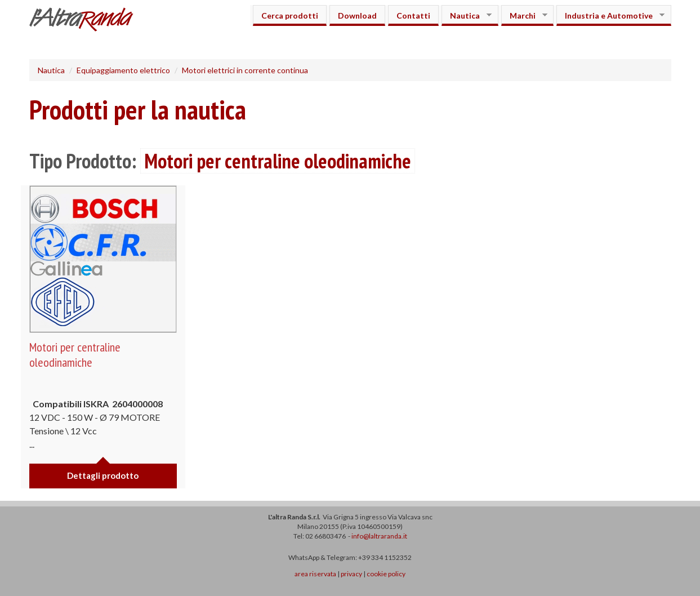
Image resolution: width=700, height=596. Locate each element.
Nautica (467, 15)
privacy (351, 574)
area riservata (315, 574)
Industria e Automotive (610, 15)
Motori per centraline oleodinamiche (75, 354)
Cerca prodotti (290, 15)
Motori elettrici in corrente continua (245, 70)
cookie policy (386, 574)
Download (357, 15)
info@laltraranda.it (379, 536)
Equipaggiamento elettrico (123, 70)
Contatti (413, 15)
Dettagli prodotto (103, 475)
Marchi (524, 15)
